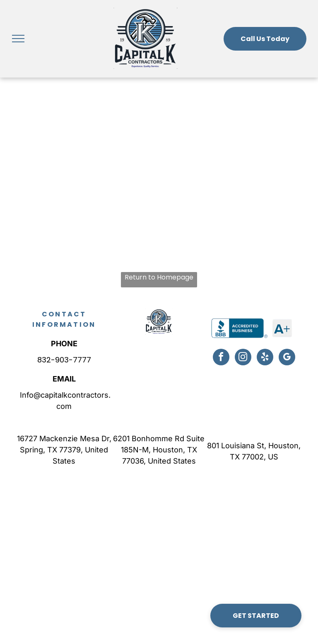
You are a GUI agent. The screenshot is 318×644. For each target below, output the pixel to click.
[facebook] (221, 358)
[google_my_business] (287, 358)
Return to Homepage (159, 277)
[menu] (18, 39)
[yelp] (265, 358)
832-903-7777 (64, 360)
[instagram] (243, 358)
